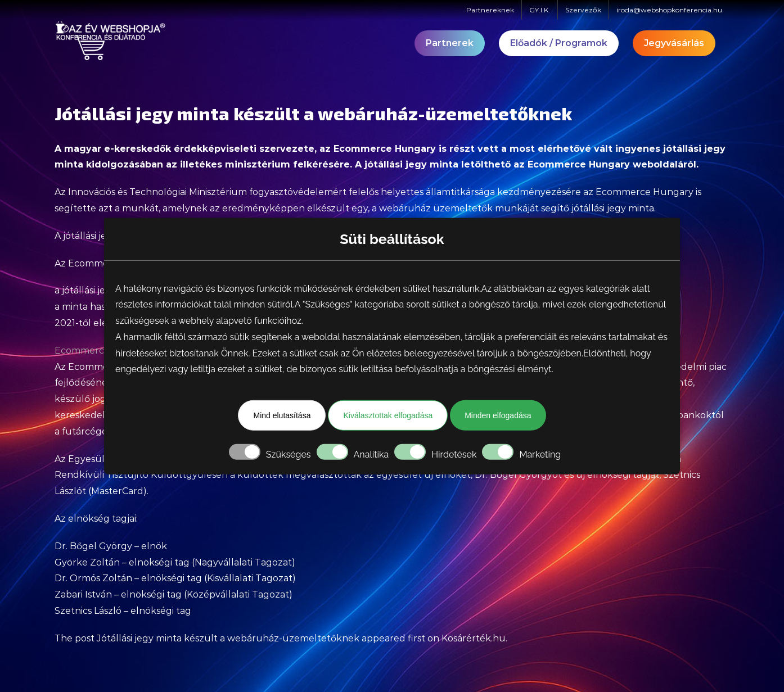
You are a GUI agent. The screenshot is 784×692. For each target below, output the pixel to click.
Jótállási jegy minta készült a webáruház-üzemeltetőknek (228, 638)
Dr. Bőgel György (513, 475)
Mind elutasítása (282, 415)
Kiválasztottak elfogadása (388, 415)
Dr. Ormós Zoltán (93, 578)
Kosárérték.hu (474, 638)
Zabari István (83, 594)
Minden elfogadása (498, 415)
